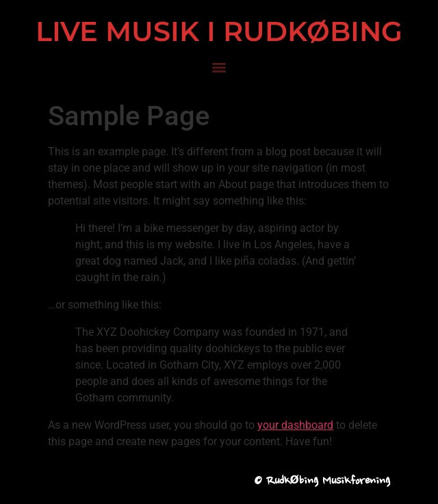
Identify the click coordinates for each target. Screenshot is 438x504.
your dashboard (295, 425)
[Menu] (219, 68)
